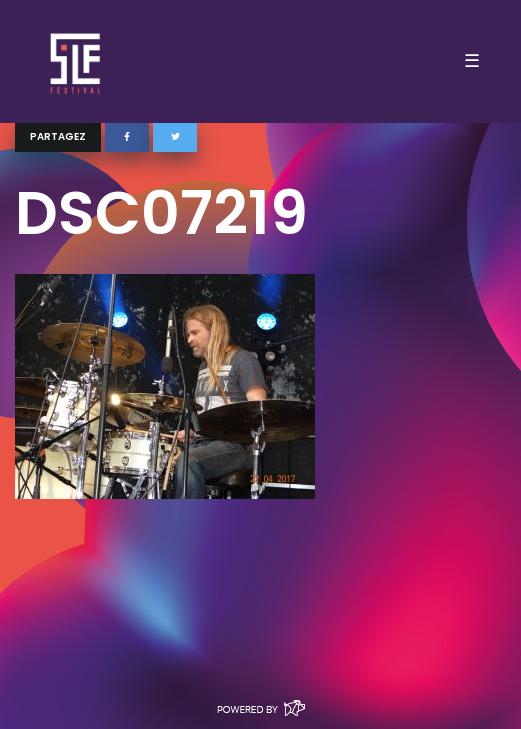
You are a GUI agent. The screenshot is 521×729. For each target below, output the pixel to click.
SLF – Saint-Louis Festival (76, 61)
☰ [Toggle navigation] (472, 61)
